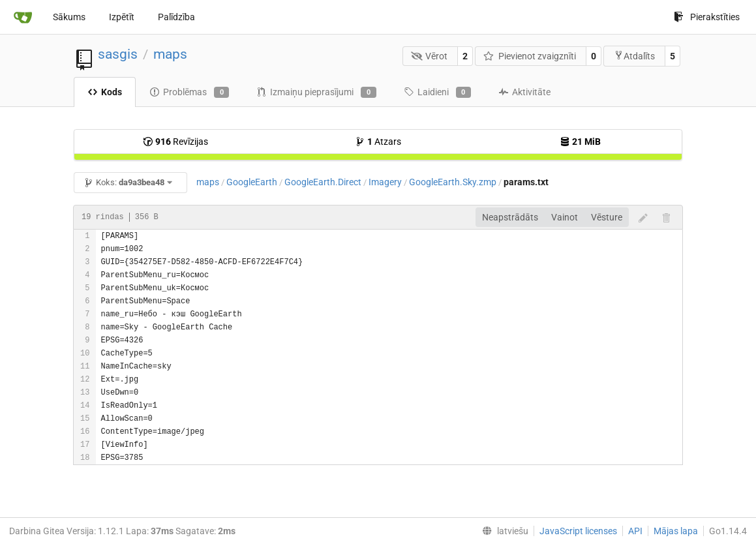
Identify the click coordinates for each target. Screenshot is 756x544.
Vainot (565, 217)
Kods (105, 92)
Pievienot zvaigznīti (530, 56)
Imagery (385, 182)
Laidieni (437, 93)
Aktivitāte (524, 92)
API (635, 531)
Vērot (430, 56)
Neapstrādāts (510, 217)
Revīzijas (175, 142)
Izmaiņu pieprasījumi (316, 93)
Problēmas (189, 93)
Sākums (69, 17)
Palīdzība (176, 17)
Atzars (378, 142)
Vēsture (607, 217)
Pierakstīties (707, 17)
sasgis (118, 54)
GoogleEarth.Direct (323, 182)
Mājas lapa (676, 531)
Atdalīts (634, 56)
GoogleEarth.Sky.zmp (453, 182)
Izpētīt (122, 17)
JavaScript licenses (578, 531)
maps (170, 54)
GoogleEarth (252, 182)
